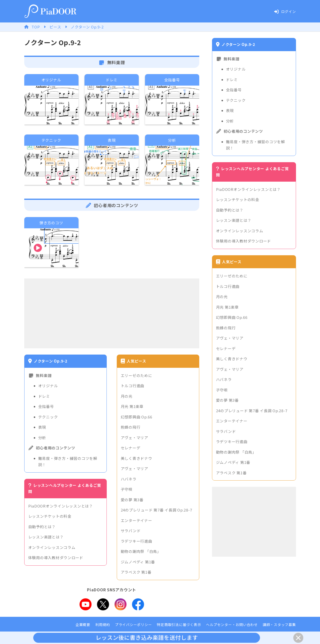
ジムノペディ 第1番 (138, 562)
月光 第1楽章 (132, 406)
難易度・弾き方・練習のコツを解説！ (68, 461)
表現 (42, 427)
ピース (55, 27)
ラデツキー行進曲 (136, 541)
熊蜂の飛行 (131, 427)
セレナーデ (131, 448)
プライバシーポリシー (133, 625)
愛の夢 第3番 (132, 500)
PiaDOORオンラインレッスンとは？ (61, 506)
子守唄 (127, 489)
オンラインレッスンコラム (52, 547)
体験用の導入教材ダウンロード (56, 558)
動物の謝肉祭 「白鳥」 (141, 551)
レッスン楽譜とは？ (46, 537)
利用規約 (103, 625)
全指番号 (46, 406)
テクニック (48, 417)
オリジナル (48, 386)
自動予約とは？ (42, 527)
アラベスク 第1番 (136, 572)
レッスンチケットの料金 (50, 516)
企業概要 (83, 625)
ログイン (285, 11)
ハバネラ (129, 479)
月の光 (127, 396)
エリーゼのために (136, 375)
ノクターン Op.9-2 (87, 27)
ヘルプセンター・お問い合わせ (232, 625)
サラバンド (131, 531)
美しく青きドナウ (136, 458)
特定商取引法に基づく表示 (179, 625)
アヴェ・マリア (134, 438)
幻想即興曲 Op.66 (136, 417)
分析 (42, 438)
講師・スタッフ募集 (279, 625)
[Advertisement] (112, 313)
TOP (36, 27)
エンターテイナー (136, 520)
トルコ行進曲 (133, 386)
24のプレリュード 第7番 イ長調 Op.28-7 (156, 510)
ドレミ (44, 396)
